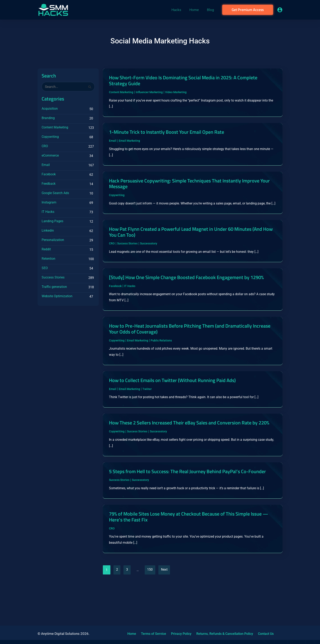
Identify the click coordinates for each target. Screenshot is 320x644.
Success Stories (53, 277)
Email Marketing (129, 143)
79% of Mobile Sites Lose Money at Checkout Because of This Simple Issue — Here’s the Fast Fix (192, 552)
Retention (48, 259)
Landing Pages (52, 221)
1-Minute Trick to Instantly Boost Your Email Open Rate (171, 134)
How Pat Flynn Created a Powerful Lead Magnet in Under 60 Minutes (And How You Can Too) (192, 242)
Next (166, 607)
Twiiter (147, 410)
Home (130, 634)
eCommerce (50, 155)
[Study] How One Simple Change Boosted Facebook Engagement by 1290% (185, 292)
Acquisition (50, 109)
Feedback (49, 184)
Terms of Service (151, 634)
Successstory (149, 254)
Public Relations (161, 360)
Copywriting (50, 137)
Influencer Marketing (149, 93)
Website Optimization (57, 296)
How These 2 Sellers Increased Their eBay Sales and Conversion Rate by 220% (190, 447)
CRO (45, 146)
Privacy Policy (177, 634)
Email (46, 165)
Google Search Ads (55, 193)
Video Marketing (176, 93)
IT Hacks (48, 212)
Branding (48, 118)
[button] (248, 10)
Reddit (46, 249)
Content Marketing (55, 127)
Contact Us (258, 634)
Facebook (49, 174)
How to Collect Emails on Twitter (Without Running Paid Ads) (178, 400)
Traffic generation (54, 287)
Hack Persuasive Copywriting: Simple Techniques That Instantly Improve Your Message (190, 186)
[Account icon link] (280, 10)
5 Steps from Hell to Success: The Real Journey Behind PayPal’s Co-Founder (185, 503)
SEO (45, 268)
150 (151, 607)
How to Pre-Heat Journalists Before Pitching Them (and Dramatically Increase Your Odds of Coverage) (186, 348)
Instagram (49, 202)
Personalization (53, 240)
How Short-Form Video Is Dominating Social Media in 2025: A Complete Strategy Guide (190, 81)
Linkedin (48, 230)
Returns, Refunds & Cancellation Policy (218, 634)
